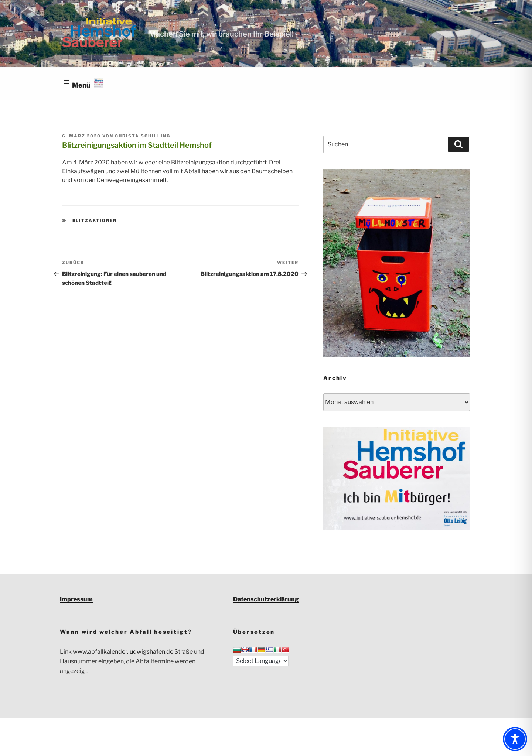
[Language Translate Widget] (261, 661)
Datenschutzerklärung (266, 599)
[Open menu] (83, 84)
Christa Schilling (143, 136)
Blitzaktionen (95, 220)
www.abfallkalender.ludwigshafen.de (123, 652)
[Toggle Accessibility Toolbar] (515, 739)
